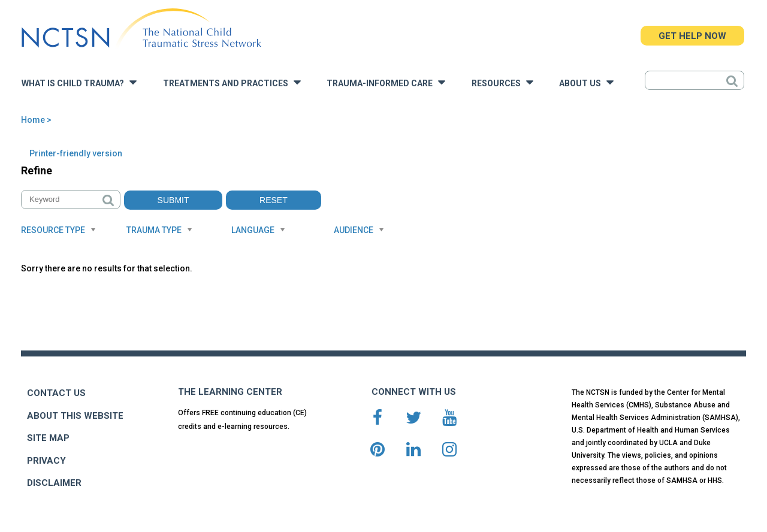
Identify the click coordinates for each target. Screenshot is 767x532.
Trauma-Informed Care (386, 82)
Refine (37, 170)
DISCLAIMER (54, 483)
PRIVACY (46, 461)
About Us (586, 82)
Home (33, 120)
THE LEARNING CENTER (230, 392)
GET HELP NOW (692, 36)
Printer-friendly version (76, 153)
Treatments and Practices (232, 82)
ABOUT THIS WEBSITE (75, 416)
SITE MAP (48, 438)
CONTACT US (56, 393)
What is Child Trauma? (79, 82)
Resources (502, 82)
